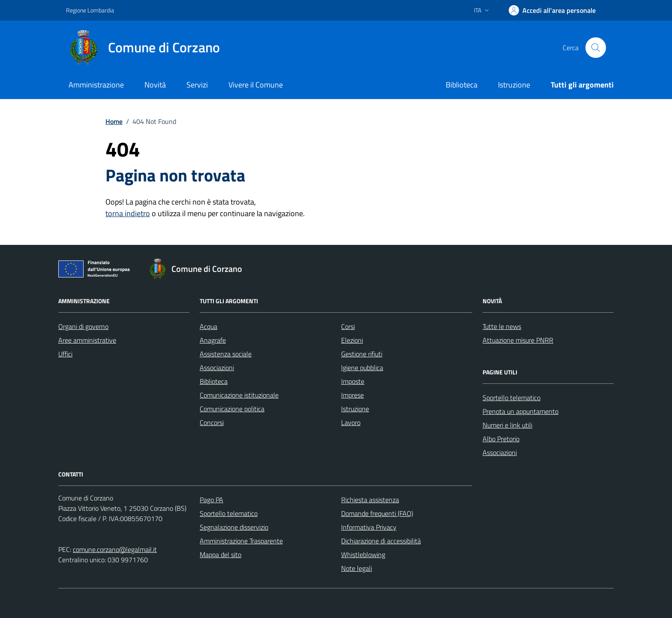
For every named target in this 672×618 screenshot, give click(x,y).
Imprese (352, 395)
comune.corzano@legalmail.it (115, 549)
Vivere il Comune (256, 85)
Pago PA (211, 500)
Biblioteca (462, 85)
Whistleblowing (363, 555)
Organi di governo (83, 326)
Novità (155, 85)
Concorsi (212, 422)
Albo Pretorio (501, 439)
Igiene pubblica (362, 368)
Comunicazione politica (232, 409)
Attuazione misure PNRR (518, 340)
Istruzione (514, 85)
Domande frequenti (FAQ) (377, 513)
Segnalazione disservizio (234, 527)
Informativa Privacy (369, 527)
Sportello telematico (511, 398)
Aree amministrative (87, 340)
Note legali (357, 568)
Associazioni (217, 368)
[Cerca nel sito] (596, 48)
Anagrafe (213, 340)
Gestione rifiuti (362, 354)
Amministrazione (96, 85)
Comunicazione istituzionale (239, 395)
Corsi (348, 326)
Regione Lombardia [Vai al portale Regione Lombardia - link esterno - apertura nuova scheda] (90, 10)
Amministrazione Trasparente (241, 541)
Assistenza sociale (226, 354)
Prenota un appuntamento (520, 411)
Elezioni (352, 340)
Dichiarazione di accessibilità (381, 541)
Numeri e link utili (507, 425)
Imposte (353, 381)
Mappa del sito (220, 555)
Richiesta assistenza (370, 500)
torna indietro (128, 213)
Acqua (208, 326)
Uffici (65, 354)
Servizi (197, 85)
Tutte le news (502, 326)
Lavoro (351, 422)
